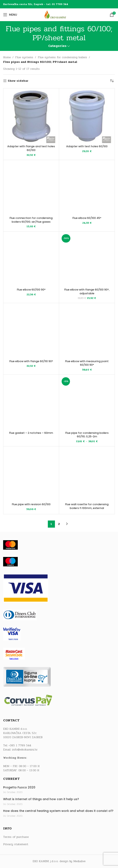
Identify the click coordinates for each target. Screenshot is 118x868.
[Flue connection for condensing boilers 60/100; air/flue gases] (31, 188)
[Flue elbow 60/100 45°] (87, 188)
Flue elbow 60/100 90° (31, 290)
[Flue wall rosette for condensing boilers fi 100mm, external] (87, 474)
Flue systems (24, 57)
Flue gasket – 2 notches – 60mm (31, 433)
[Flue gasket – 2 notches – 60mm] (31, 403)
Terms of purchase (16, 837)
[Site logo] (59, 15)
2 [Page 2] (59, 524)
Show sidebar (18, 81)
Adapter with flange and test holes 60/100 (31, 148)
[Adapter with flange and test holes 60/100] (31, 116)
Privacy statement (16, 844)
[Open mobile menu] (10, 15)
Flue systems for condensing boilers (62, 57)
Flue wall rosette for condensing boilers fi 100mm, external (87, 506)
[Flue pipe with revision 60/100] (31, 474)
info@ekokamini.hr (25, 750)
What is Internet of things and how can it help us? (41, 799)
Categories (57, 46)
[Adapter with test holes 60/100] (87, 116)
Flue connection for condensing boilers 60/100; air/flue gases (31, 220)
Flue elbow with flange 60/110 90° (31, 361)
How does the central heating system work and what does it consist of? (58, 811)
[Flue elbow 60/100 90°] (31, 260)
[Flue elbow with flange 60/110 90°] (31, 331)
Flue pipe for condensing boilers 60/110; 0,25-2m (87, 435)
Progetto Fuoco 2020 (19, 787)
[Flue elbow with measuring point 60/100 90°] (87, 331)
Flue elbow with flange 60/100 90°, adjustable (87, 291)
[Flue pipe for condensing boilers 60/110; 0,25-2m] (87, 403)
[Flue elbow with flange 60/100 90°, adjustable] (87, 260)
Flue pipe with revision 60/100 (31, 504)
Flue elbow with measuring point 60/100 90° (87, 363)
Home (7, 57)
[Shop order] (112, 81)
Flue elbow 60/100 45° (87, 218)
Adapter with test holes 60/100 (87, 146)
